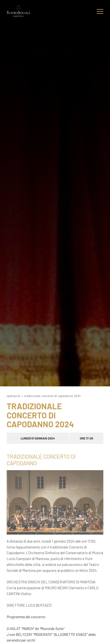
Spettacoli (14, 396)
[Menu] (100, 12)
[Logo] (18, 12)
